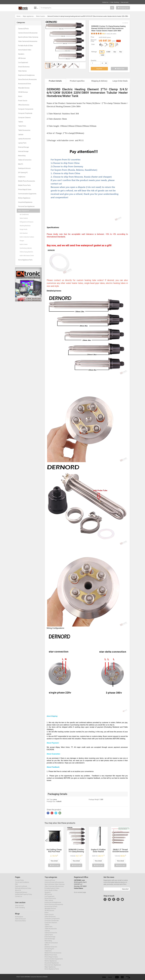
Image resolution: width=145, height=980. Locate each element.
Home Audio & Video (25, 50)
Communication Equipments (27, 194)
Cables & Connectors (25, 160)
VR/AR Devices (23, 92)
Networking (22, 156)
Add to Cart (120, 69)
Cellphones (22, 177)
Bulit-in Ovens (24, 244)
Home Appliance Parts (25, 260)
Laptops (21, 134)
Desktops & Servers (24, 168)
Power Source (23, 101)
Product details (55, 81)
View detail (54, 861)
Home (19, 16)
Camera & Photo (23, 29)
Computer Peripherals (25, 113)
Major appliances (28, 16)
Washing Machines (25, 226)
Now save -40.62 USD (23, 2)
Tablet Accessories (24, 130)
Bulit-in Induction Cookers (27, 237)
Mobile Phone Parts (24, 185)
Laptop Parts (22, 143)
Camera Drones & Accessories (28, 33)
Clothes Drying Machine (26, 252)
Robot (20, 96)
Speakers (21, 54)
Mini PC (21, 164)
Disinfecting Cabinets (26, 248)
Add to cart (54, 865)
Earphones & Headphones (26, 75)
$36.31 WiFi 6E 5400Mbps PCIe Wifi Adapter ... (45, 2)
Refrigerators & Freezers (27, 222)
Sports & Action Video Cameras (28, 37)
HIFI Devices (22, 58)
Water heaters (41, 16)
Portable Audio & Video (26, 46)
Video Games (22, 71)
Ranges (22, 241)
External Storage (24, 147)
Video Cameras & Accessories (28, 41)
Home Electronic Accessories (27, 79)
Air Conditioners (24, 214)
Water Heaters (24, 218)
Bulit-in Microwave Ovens (27, 256)
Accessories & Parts (25, 84)
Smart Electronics (24, 67)
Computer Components (26, 109)
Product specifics (77, 81)
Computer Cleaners (24, 118)
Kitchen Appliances (24, 198)
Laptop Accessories (24, 139)
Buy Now (99, 69)
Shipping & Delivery (99, 81)
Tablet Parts (22, 126)
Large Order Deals (120, 81)
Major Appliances (24, 211)
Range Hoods (24, 229)
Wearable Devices (24, 88)
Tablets (21, 122)
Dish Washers (24, 233)
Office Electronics (24, 105)
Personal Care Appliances (26, 206)
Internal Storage (23, 151)
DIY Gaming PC (23, 173)
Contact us (105, 2)
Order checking (115, 2)
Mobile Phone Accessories (27, 181)
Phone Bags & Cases (25, 189)
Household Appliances (25, 202)
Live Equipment (23, 62)
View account (125, 2)
